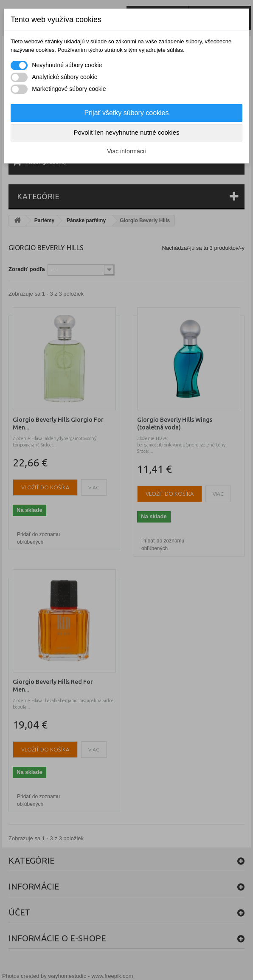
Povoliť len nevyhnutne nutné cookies (126, 132)
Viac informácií (127, 151)
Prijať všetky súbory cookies (127, 113)
